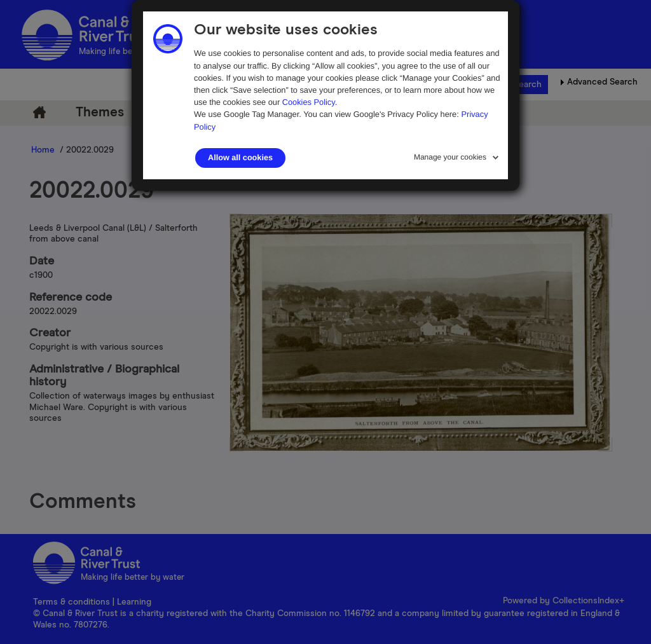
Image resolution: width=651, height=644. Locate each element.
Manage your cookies (450, 157)
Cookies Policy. (310, 102)
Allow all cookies (240, 158)
